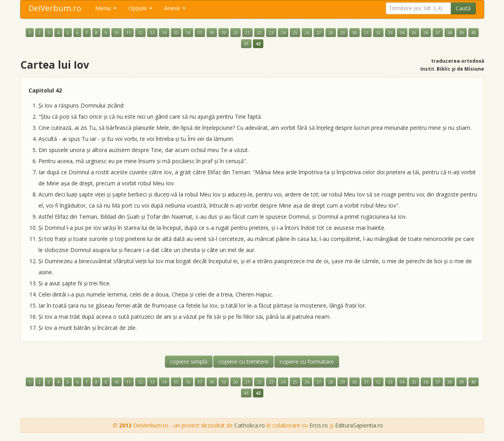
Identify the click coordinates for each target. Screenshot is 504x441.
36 (426, 33)
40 (473, 33)
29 (343, 33)
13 (152, 33)
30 (355, 33)
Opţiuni (140, 8)
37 (438, 33)
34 (402, 33)
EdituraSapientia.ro (359, 425)
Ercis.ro (319, 425)
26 (307, 33)
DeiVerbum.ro (55, 8)
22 (259, 33)
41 (246, 44)
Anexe (175, 8)
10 (117, 33)
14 (164, 33)
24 (283, 33)
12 (140, 33)
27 (319, 33)
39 (462, 33)
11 (128, 33)
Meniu (106, 8)
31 (366, 33)
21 (247, 33)
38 (450, 33)
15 (176, 33)
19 (224, 33)
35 (414, 33)
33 (390, 33)
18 (212, 33)
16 (188, 33)
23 (271, 33)
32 (378, 33)
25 (295, 33)
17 (200, 33)
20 (236, 33)
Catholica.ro (250, 425)
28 (331, 33)
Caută (463, 8)
